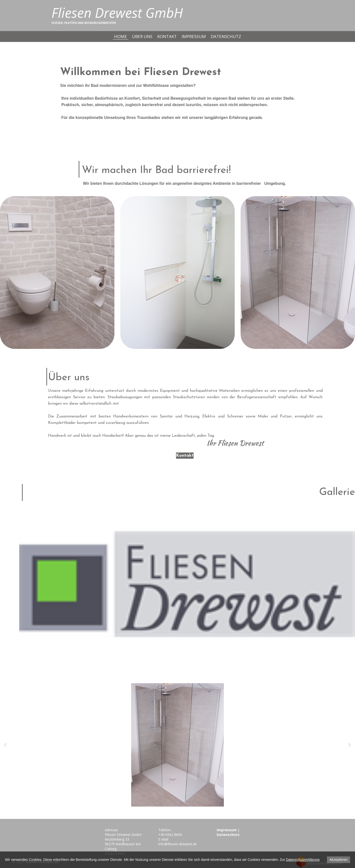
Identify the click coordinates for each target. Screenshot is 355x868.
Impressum (194, 36)
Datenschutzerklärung (303, 860)
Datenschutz (226, 36)
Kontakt (167, 36)
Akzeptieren (338, 860)
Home (121, 36)
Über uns (142, 36)
